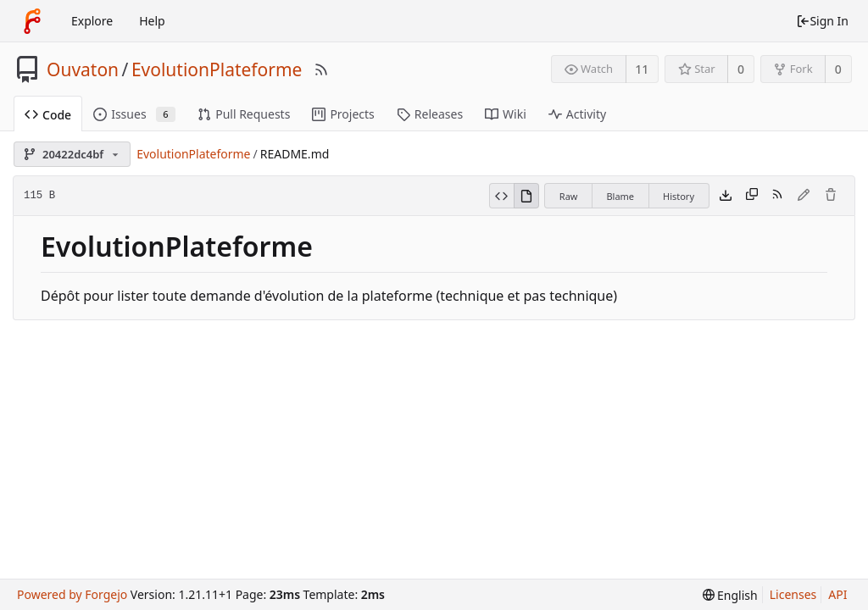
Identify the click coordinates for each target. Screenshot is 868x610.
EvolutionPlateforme (217, 69)
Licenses (793, 594)
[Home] (32, 21)
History (679, 196)
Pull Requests (244, 114)
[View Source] (501, 196)
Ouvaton (83, 69)
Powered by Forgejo (72, 594)
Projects (343, 114)
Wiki (506, 114)
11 (642, 69)
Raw (569, 196)
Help (152, 21)
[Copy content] (752, 196)
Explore (92, 21)
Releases (430, 114)
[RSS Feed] (321, 69)
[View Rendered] (526, 196)
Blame (620, 196)
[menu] (730, 595)
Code (48, 115)
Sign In (822, 21)
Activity (577, 114)
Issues (134, 114)
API (837, 594)
